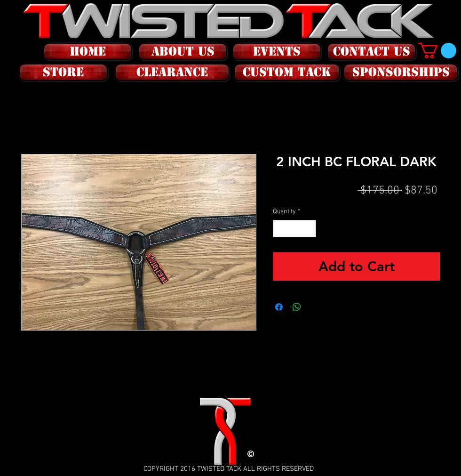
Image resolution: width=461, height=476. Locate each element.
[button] (62, 72)
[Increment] (309, 229)
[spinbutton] (294, 229)
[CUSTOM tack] (287, 72)
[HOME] (88, 52)
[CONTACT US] (371, 52)
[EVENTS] (277, 52)
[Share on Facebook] (279, 307)
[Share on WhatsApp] (297, 307)
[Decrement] (280, 229)
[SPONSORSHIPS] (401, 72)
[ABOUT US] (183, 52)
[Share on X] (315, 307)
